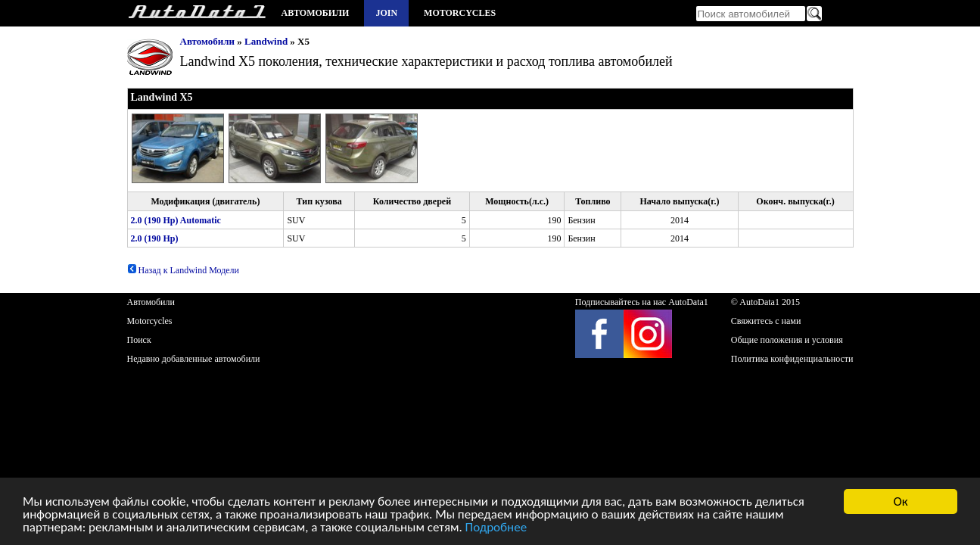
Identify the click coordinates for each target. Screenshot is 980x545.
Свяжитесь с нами (766, 321)
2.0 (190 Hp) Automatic (176, 220)
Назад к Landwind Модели (184, 270)
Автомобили (316, 13)
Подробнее (496, 530)
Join (386, 13)
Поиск (139, 340)
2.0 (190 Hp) (155, 238)
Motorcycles (460, 13)
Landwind (266, 41)
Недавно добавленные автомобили (194, 359)
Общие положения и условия (787, 340)
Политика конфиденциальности (792, 359)
